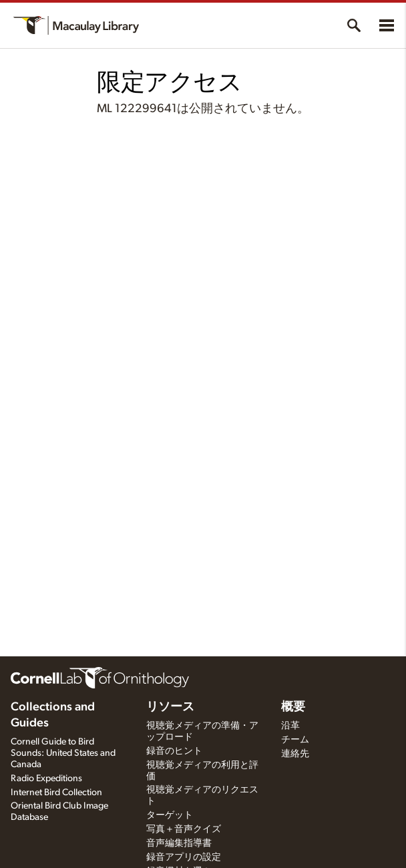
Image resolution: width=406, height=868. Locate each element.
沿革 (290, 726)
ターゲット (170, 815)
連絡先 (295, 754)
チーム (295, 740)
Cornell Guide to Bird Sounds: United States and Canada (63, 753)
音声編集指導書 (179, 843)
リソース (170, 707)
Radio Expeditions (46, 779)
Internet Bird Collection (56, 793)
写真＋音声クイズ (184, 829)
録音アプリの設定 (184, 857)
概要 (293, 707)
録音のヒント (174, 751)
